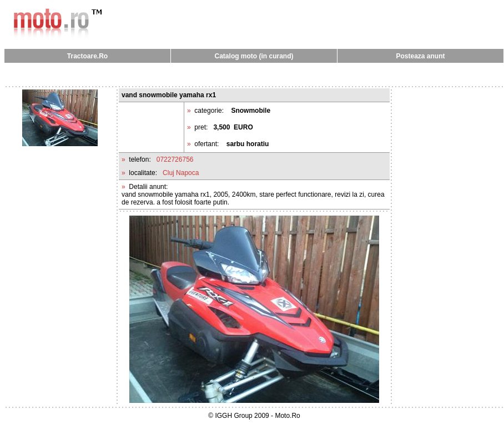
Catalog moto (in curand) (254, 56)
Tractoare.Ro (87, 56)
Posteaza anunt (420, 56)
